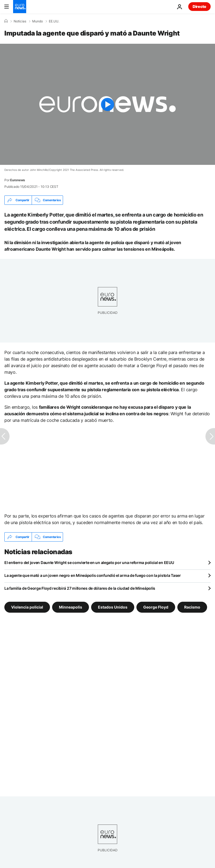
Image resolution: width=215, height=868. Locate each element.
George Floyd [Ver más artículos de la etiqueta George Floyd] (156, 607)
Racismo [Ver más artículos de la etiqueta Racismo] (192, 607)
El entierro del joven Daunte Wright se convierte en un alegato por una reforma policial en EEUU (89, 562)
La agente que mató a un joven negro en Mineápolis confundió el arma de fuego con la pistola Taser (93, 575)
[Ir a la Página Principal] (20, 7)
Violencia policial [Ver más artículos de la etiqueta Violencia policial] (27, 607)
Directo (199, 6)
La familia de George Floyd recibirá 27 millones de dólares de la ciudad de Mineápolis (80, 588)
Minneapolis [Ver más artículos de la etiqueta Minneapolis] (71, 607)
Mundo (38, 21)
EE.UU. (54, 21)
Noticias (20, 21)
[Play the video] (107, 104)
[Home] (6, 21)
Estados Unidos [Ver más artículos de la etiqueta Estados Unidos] (113, 607)
